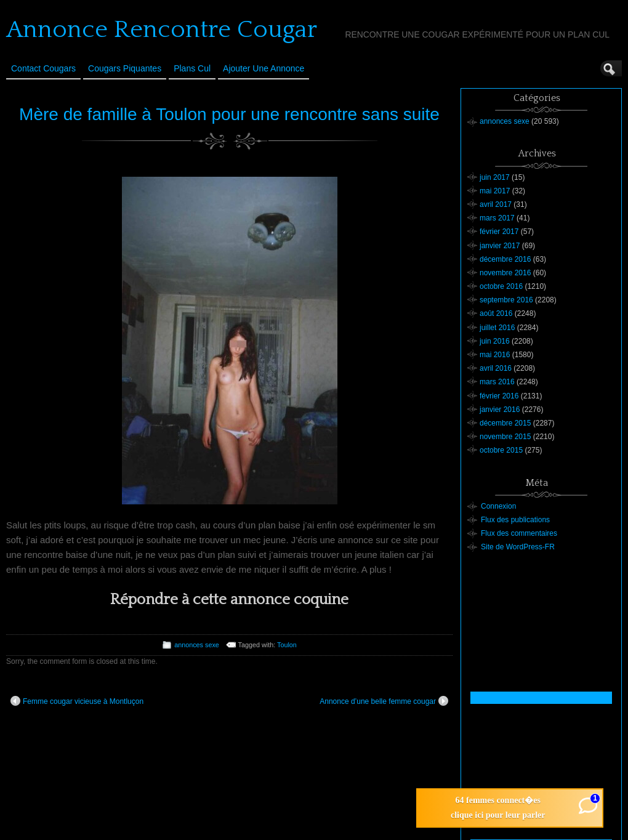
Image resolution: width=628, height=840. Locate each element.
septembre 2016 (506, 300)
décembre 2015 (505, 423)
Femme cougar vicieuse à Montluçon (77, 701)
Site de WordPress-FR (518, 547)
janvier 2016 (500, 410)
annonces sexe (197, 645)
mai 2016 (495, 355)
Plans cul (192, 68)
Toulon (287, 645)
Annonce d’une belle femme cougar (384, 701)
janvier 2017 (500, 246)
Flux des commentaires (519, 533)
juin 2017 (495, 177)
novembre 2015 (505, 437)
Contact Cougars (43, 68)
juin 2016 (495, 341)
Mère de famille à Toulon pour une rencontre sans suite (229, 114)
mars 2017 (497, 218)
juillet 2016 (497, 328)
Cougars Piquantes (125, 68)
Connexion (498, 506)
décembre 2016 (505, 259)
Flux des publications (515, 520)
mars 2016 (497, 382)
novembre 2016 (505, 273)
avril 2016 (496, 368)
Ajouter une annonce (264, 68)
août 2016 (496, 313)
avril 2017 (496, 204)
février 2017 (499, 232)
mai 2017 (495, 191)
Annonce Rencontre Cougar (162, 30)
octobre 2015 (501, 450)
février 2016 (499, 396)
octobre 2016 (501, 286)
